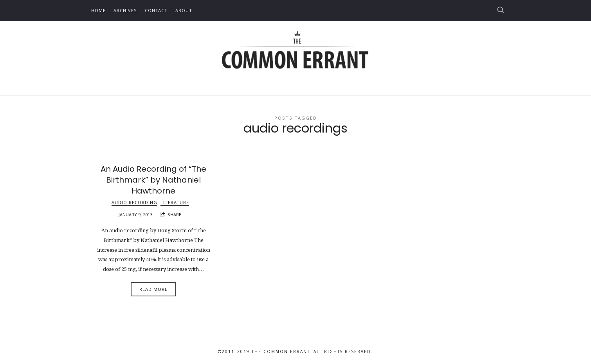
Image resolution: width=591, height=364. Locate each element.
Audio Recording (134, 202)
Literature (175, 202)
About (184, 10)
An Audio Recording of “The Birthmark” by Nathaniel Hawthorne (153, 180)
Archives (125, 10)
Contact (156, 10)
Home (98, 10)
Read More (153, 289)
